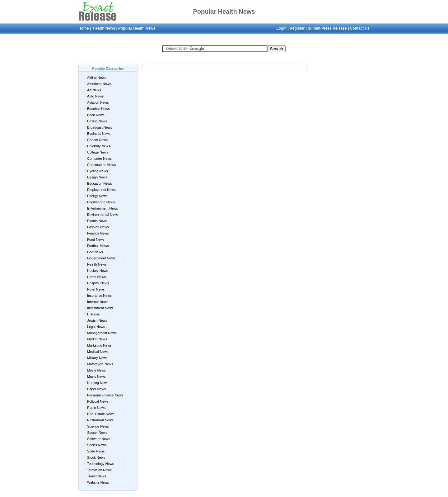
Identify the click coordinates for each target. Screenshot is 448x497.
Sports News (97, 445)
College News (98, 152)
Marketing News (99, 345)
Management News (102, 333)
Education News (100, 183)
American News (99, 84)
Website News (98, 482)
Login (281, 28)
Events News (97, 221)
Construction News (101, 165)
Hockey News (98, 271)
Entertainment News (103, 208)
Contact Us (360, 28)
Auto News (95, 96)
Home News (96, 277)
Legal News (96, 327)
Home (84, 28)
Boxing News (97, 121)
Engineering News (101, 202)
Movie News (96, 370)
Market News (97, 339)
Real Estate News (101, 414)
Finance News (98, 233)
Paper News (96, 389)
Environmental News (103, 215)
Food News (96, 239)
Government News (101, 258)
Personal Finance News (105, 395)
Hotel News (96, 289)
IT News (93, 314)
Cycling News (98, 171)
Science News (98, 426)
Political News (98, 401)
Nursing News (98, 383)
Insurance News (99, 296)
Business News (99, 134)
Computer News (99, 159)
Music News (96, 376)
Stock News (96, 457)
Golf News (95, 252)
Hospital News (98, 283)
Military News (97, 358)
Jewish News (97, 320)
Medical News (98, 352)
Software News (99, 439)
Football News (98, 246)
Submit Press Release (327, 28)
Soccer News (97, 433)
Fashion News (98, 227)
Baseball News (98, 109)
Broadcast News (100, 127)
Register (297, 28)
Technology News (100, 464)
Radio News (96, 408)
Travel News (97, 476)
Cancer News (97, 140)
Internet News (98, 302)
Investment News (100, 308)
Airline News (97, 78)
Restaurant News (100, 420)
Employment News (101, 190)
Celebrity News (99, 146)
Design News (97, 177)
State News (96, 451)
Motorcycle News (100, 364)
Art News (94, 90)
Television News (99, 470)
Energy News (97, 196)
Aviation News (98, 102)
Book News (96, 115)
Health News (103, 28)
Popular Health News (137, 28)
